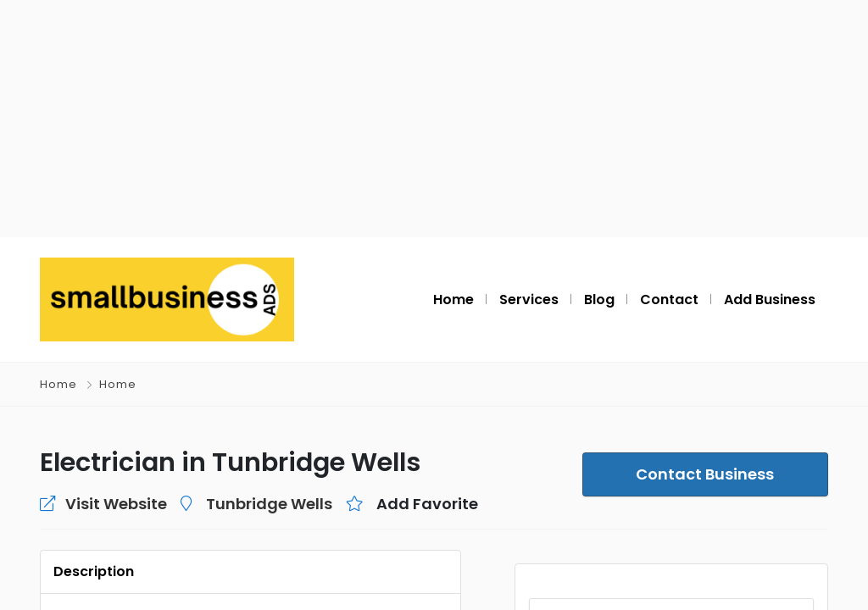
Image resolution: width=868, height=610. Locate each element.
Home (58, 384)
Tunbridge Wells (269, 504)
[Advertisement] (434, 119)
